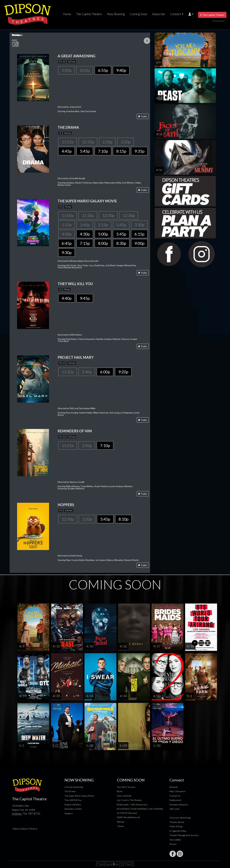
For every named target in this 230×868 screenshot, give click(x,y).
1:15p (67, 225)
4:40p (67, 298)
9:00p (139, 243)
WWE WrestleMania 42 (128, 817)
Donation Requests (179, 805)
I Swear (121, 826)
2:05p (87, 445)
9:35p (139, 151)
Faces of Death (124, 796)
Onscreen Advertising (180, 818)
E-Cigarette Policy (178, 831)
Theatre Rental (177, 822)
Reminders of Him (73, 809)
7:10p (103, 151)
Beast (120, 791)
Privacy (173, 844)
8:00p (103, 243)
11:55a (68, 142)
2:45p (121, 225)
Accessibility (175, 840)
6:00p (105, 372)
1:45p (85, 225)
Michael (121, 822)
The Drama (70, 791)
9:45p (85, 298)
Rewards (174, 787)
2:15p (103, 225)
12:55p (88, 142)
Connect (176, 14)
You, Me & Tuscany (126, 787)
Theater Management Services (184, 835)
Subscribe (159, 14)
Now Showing (116, 14)
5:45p (85, 151)
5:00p (103, 234)
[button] (191, 14)
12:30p (129, 215)
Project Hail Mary (73, 805)
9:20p (123, 372)
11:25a (68, 445)
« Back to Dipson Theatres (25, 829)
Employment (175, 800)
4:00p (67, 234)
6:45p (67, 243)
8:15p (121, 151)
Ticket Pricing (176, 826)
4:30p (85, 234)
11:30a (88, 215)
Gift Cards (174, 809)
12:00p (108, 215)
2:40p (87, 372)
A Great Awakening (74, 787)
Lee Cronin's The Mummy (129, 800)
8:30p (121, 243)
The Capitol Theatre (89, 14)
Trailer (143, 116)
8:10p (123, 519)
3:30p (139, 225)
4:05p (85, 70)
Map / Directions (178, 791)
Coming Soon (138, 14)
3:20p (125, 142)
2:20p (107, 142)
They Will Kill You (73, 800)
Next (147, 41)
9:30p (67, 252)
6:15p (139, 234)
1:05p (67, 70)
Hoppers (69, 813)
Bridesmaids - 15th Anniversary (132, 805)
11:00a (68, 215)
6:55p (103, 70)
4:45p (67, 151)
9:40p (121, 70)
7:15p (85, 243)
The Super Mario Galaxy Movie (79, 796)
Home (67, 14)
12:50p (68, 519)
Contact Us (175, 796)
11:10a (68, 372)
